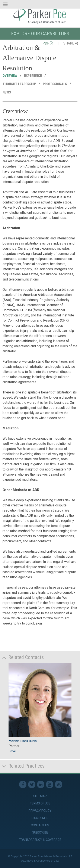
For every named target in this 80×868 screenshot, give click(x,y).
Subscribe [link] (40, 832)
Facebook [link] (23, 784)
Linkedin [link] (41, 784)
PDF (48, 43)
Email (12, 751)
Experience (33, 76)
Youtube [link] (50, 784)
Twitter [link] (32, 784)
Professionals (55, 84)
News (7, 92)
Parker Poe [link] (40, 16)
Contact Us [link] (40, 825)
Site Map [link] (40, 796)
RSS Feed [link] (59, 784)
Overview (10, 76)
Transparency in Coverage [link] (40, 840)
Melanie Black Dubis (23, 741)
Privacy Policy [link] (40, 811)
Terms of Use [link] (40, 803)
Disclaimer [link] (40, 818)
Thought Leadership (20, 84)
